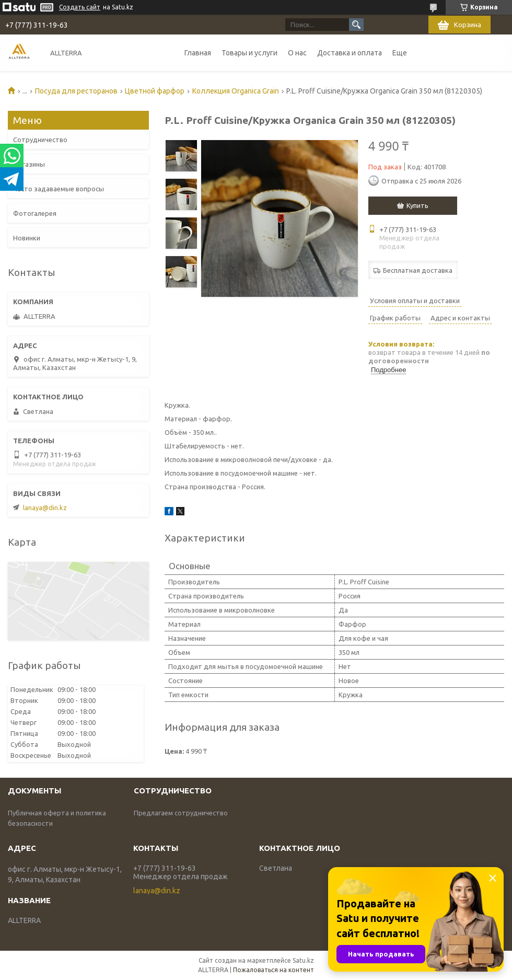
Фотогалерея (35, 213)
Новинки (27, 238)
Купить (417, 205)
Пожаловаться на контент (274, 970)
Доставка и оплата (350, 53)
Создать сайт (80, 7)
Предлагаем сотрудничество (181, 813)
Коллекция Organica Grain (236, 91)
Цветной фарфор (155, 91)
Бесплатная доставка (418, 270)
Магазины (29, 164)
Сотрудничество (40, 140)
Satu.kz (303, 960)
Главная (198, 53)
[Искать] (356, 25)
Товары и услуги (249, 53)
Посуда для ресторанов (76, 91)
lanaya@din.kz (45, 508)
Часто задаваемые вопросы (59, 189)
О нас (297, 53)
